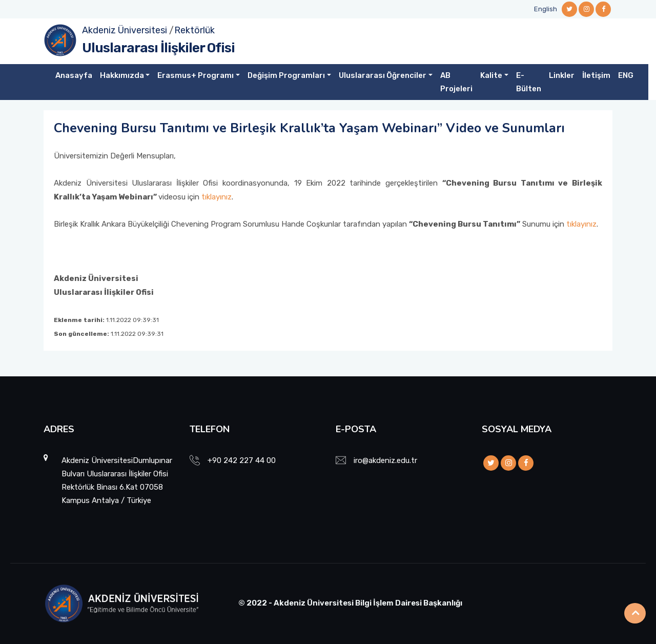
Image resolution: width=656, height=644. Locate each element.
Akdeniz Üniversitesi (125, 30)
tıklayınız (217, 197)
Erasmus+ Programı (196, 75)
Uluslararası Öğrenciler (383, 75)
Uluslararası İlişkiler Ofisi (158, 48)
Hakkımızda (122, 75)
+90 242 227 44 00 (242, 460)
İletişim (596, 75)
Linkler (562, 75)
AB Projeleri (456, 82)
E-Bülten (529, 82)
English (546, 9)
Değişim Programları (286, 75)
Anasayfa (74, 75)
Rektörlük (194, 30)
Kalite (491, 75)
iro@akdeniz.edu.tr (385, 460)
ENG (626, 75)
